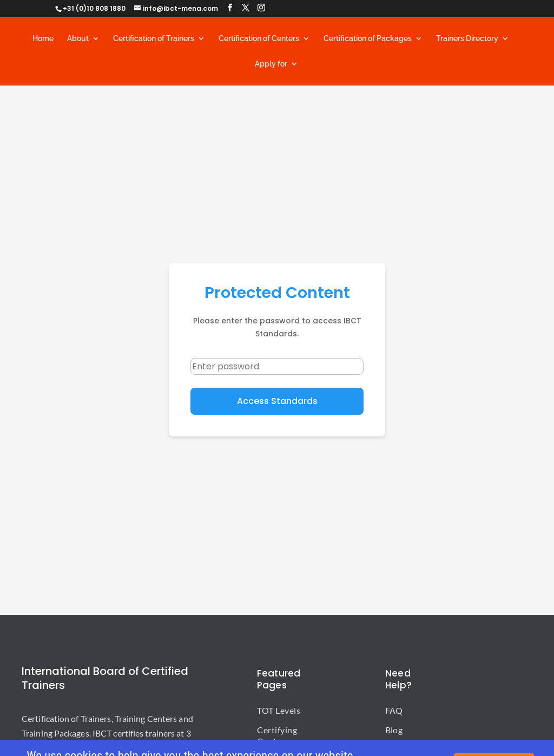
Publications (409, 749)
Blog (394, 730)
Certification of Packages (368, 39)
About (78, 39)
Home (43, 39)
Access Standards (277, 401)
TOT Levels (279, 710)
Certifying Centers (277, 735)
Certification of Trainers (154, 39)
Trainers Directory (467, 39)
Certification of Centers (259, 39)
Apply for (271, 64)
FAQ (394, 710)
